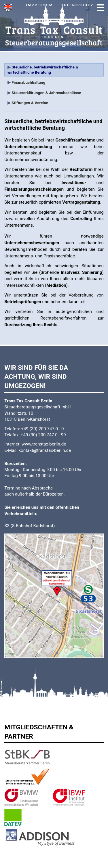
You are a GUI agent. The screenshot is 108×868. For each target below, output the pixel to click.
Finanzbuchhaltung (28, 82)
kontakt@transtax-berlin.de (45, 450)
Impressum (39, 5)
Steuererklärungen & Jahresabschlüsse (46, 93)
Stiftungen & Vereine (30, 103)
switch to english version (8, 8)
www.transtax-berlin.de (44, 444)
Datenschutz (77, 5)
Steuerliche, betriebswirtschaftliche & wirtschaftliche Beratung (43, 70)
